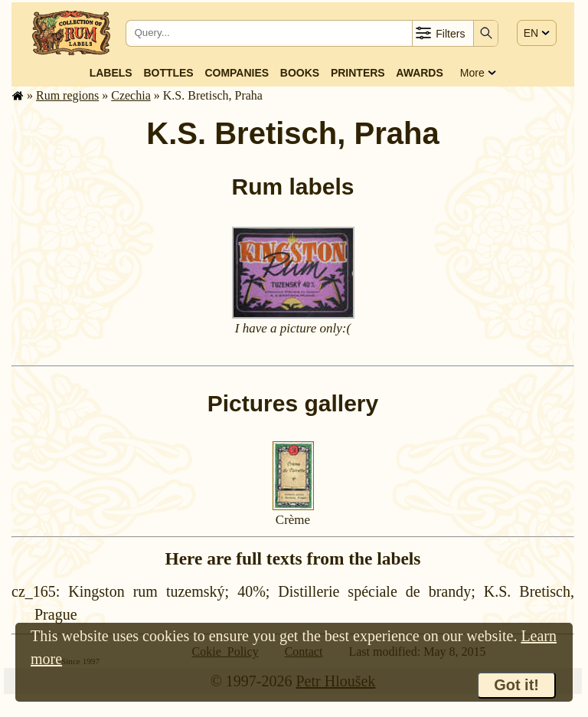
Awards (419, 73)
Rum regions (67, 95)
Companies (237, 73)
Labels (111, 73)
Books (300, 73)
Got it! (516, 685)
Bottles (168, 73)
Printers (358, 73)
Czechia (131, 95)
